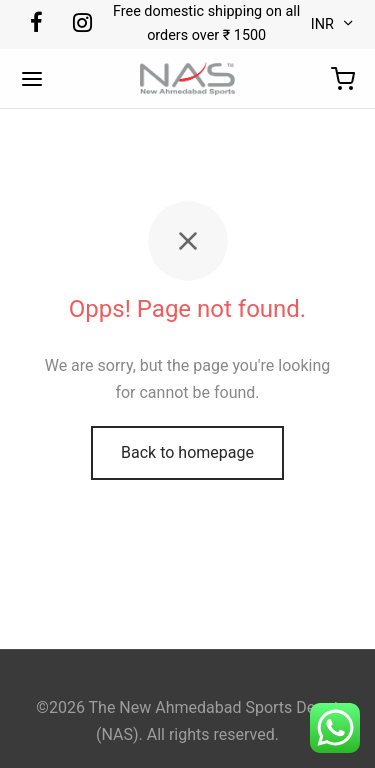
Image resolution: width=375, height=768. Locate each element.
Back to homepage (187, 452)
